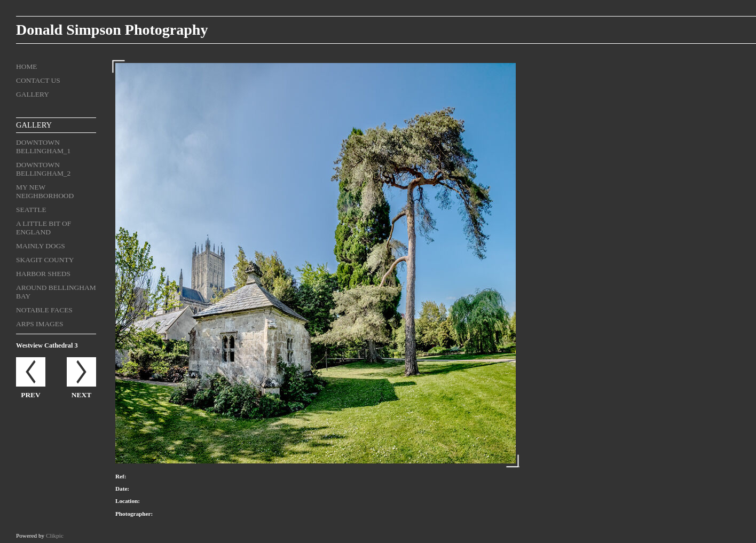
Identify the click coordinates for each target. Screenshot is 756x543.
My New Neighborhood (45, 191)
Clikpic (55, 536)
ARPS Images (40, 324)
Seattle (31, 210)
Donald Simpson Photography (112, 30)
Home (27, 66)
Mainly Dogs (41, 246)
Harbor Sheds (43, 274)
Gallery (33, 94)
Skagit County (45, 260)
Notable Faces (44, 310)
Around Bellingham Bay (56, 292)
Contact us (38, 80)
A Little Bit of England (44, 228)
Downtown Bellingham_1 (43, 147)
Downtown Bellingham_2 (43, 169)
